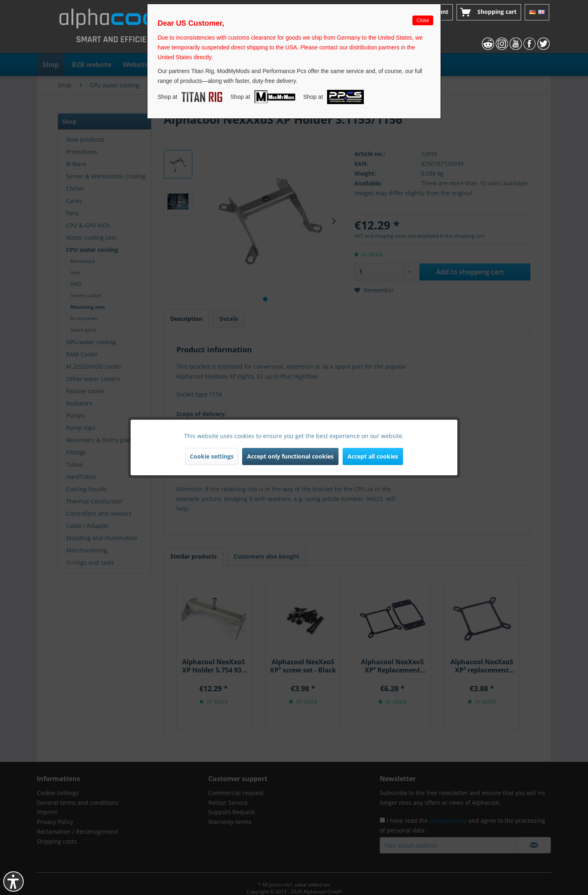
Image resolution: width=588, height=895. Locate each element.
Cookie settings (212, 456)
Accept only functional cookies (290, 456)
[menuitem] (489, 12)
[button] (13, 882)
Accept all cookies (373, 456)
